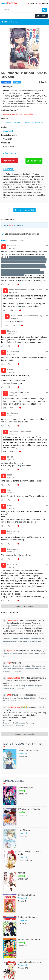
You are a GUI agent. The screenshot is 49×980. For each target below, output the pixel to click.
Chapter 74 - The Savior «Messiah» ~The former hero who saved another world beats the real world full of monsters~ (24, 669)
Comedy (17, 122)
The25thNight (12, 620)
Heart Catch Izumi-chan (29, 940)
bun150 (15, 114)
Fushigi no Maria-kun (28, 917)
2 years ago (11, 416)
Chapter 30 (22, 836)
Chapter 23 (22, 815)
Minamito (7, 114)
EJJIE (9, 695)
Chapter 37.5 (23, 968)
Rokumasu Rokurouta (28, 114)
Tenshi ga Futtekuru (27, 895)
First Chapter (10, 153)
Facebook (6, 82)
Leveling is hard (14, 707)
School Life (27, 122)
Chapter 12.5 (23, 879)
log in (11, 225)
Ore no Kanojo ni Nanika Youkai (29, 853)
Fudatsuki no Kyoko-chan (30, 962)
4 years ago (11, 354)
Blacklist (43, 82)
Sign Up (32, 3)
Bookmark (10, 161)
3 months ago (17, 671)
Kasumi (21, 873)
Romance (8, 122)
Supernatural (38, 122)
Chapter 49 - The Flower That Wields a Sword (21, 654)
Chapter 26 (22, 757)
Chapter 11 (22, 946)
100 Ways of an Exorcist (29, 809)
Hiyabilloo (11, 650)
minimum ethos (13, 678)
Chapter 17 (22, 794)
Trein (9, 663)
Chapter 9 (22, 923)
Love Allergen (24, 830)
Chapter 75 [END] (25, 860)
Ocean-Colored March (28, 751)
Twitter (17, 82)
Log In (44, 3)
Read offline (34, 161)
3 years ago (11, 248)
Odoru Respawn (25, 788)
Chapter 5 (22, 901)
